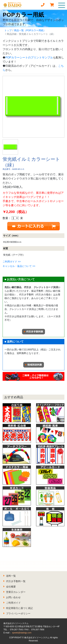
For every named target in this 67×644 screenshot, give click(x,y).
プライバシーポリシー (18, 613)
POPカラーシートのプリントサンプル (29, 57)
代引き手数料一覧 (16, 581)
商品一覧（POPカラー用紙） (30, 30)
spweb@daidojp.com (22, 633)
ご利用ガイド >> (12, 262)
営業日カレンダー (16, 592)
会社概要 (11, 587)
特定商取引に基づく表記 (19, 608)
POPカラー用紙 (23, 15)
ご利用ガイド (13, 603)
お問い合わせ (13, 597)
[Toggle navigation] (62, 5)
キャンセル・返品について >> (19, 266)
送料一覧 (11, 576)
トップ (8, 30)
